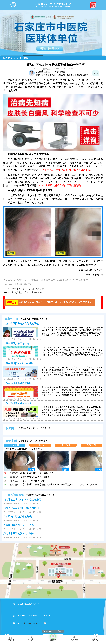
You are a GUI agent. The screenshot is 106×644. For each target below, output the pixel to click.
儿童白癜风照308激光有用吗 (18, 363)
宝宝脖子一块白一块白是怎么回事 (28, 289)
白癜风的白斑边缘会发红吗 (18, 517)
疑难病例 (91, 445)
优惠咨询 (95, 638)
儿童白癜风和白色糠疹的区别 (19, 383)
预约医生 (74, 638)
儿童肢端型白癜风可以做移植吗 (27, 293)
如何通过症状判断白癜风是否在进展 (22, 500)
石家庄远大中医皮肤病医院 (20, 284)
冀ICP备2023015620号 (33, 623)
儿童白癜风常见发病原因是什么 (20, 403)
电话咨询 (32, 638)
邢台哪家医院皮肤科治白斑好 (19, 534)
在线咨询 (53, 637)
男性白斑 (66, 445)
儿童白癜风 (23, 58)
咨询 (100, 73)
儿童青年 (15, 445)
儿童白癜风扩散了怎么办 (16, 343)
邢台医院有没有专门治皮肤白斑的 (21, 508)
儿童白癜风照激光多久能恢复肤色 (21, 324)
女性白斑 (40, 445)
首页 (10, 58)
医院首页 (11, 638)
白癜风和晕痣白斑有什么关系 (19, 525)
